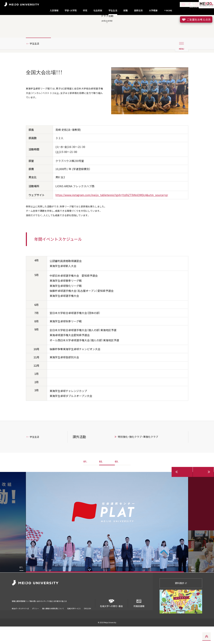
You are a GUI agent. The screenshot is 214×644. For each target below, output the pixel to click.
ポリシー (36, 621)
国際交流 (138, 10)
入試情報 (54, 10)
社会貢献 (98, 10)
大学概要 (153, 10)
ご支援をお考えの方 (196, 19)
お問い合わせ (52, 616)
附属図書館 (139, 619)
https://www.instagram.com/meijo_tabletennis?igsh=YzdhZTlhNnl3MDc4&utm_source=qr (112, 210)
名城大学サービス (74, 621)
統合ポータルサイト (20, 621)
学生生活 (113, 10)
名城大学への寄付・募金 (112, 619)
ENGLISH (87, 621)
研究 (85, 10)
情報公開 (16, 616)
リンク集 (39, 616)
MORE (168, 10)
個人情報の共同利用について (53, 621)
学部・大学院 (71, 10)
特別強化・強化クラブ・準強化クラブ (138, 454)
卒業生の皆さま (89, 616)
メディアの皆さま (70, 616)
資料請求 (181, 600)
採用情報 (28, 616)
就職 (126, 10)
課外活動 (79, 454)
